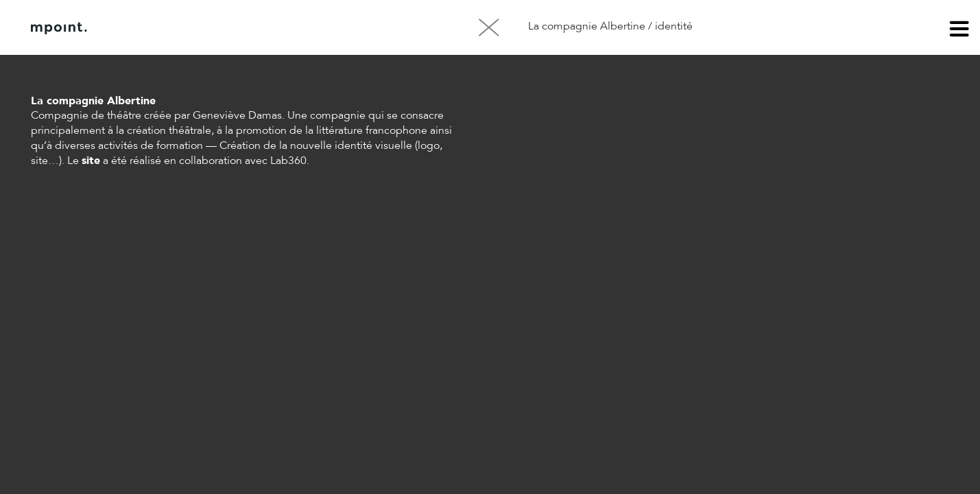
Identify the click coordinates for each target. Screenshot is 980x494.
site (91, 161)
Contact (239, 28)
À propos (170, 28)
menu (959, 31)
